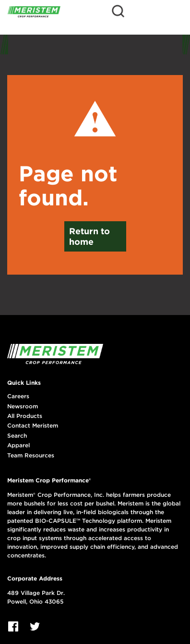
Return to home (89, 236)
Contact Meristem (33, 426)
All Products (25, 416)
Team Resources (31, 455)
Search (17, 436)
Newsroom (23, 406)
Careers (18, 396)
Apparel (18, 445)
